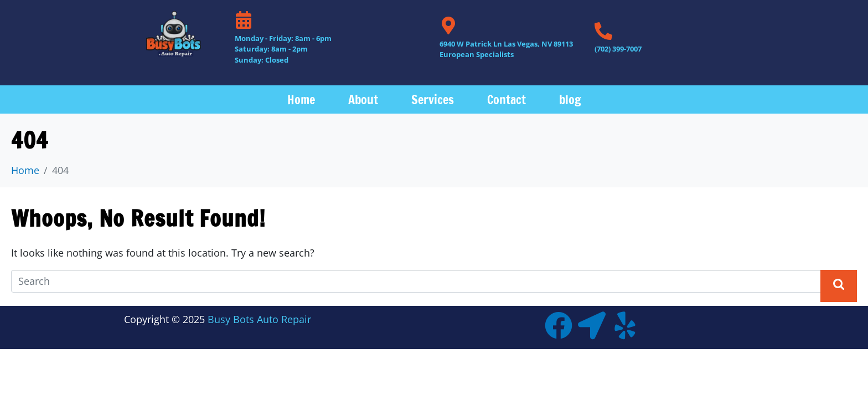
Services (433, 99)
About (363, 99)
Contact (507, 99)
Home (301, 99)
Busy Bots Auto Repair (259, 319)
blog (570, 99)
